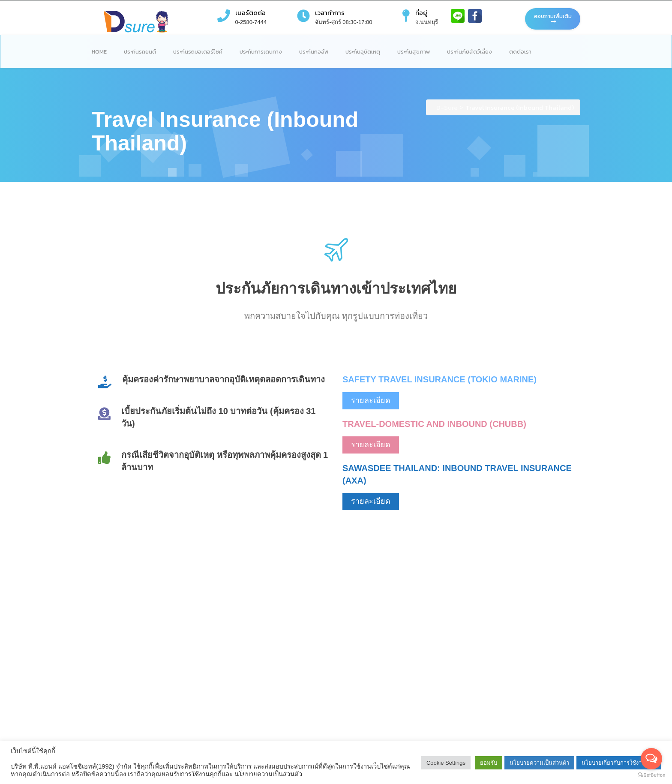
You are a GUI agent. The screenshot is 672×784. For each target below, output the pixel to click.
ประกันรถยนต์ (140, 52)
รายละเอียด (371, 400)
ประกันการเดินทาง (261, 52)
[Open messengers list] (651, 759)
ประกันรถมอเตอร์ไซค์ (198, 52)
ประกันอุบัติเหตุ (363, 52)
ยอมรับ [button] (489, 763)
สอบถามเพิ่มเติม (553, 18)
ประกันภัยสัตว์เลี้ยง (469, 52)
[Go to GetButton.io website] (651, 775)
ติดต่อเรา (520, 52)
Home (99, 52)
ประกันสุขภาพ (414, 52)
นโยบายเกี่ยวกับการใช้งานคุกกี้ (619, 763)
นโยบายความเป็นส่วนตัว (539, 763)
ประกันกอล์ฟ (314, 52)
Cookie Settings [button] (446, 763)
